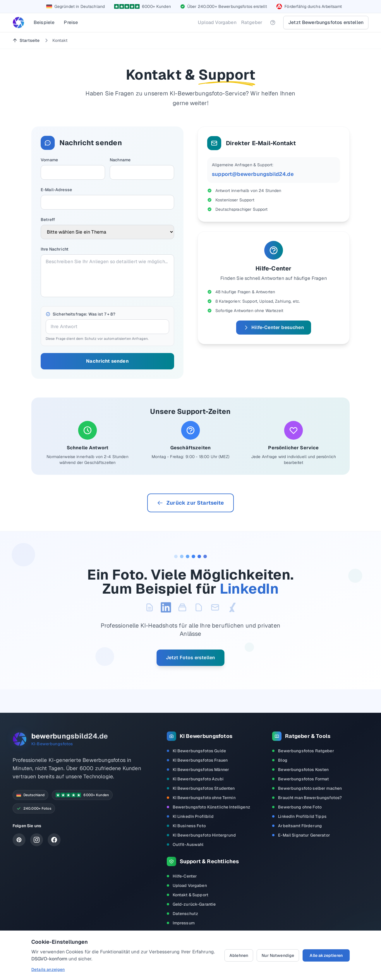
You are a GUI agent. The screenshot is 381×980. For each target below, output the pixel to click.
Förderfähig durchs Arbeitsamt (313, 6)
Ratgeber (252, 22)
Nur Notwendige (278, 955)
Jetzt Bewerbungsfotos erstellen (326, 22)
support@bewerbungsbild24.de (253, 174)
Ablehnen (239, 955)
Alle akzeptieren (326, 955)
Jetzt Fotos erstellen (190, 658)
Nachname (120, 160)
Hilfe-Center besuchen (273, 327)
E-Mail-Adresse (56, 190)
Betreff (48, 220)
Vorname (49, 160)
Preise (71, 22)
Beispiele (44, 22)
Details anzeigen (48, 969)
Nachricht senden (107, 361)
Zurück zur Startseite (190, 503)
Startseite (26, 40)
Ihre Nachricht (55, 249)
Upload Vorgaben (217, 22)
